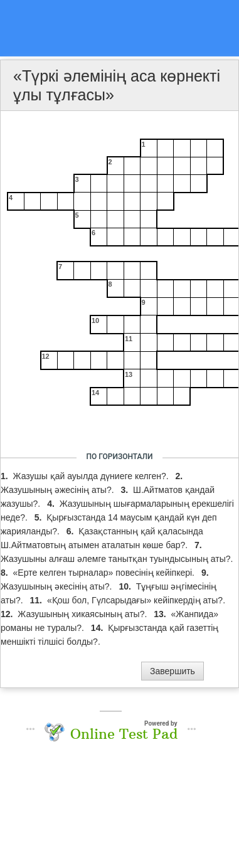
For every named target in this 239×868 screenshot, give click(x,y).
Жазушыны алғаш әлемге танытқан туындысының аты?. (117, 559)
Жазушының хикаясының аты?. (83, 614)
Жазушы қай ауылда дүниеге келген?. (92, 476)
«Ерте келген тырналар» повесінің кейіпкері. (105, 573)
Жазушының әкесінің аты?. (57, 586)
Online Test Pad (124, 734)
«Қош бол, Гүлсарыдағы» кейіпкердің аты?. (136, 600)
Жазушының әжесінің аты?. (58, 490)
